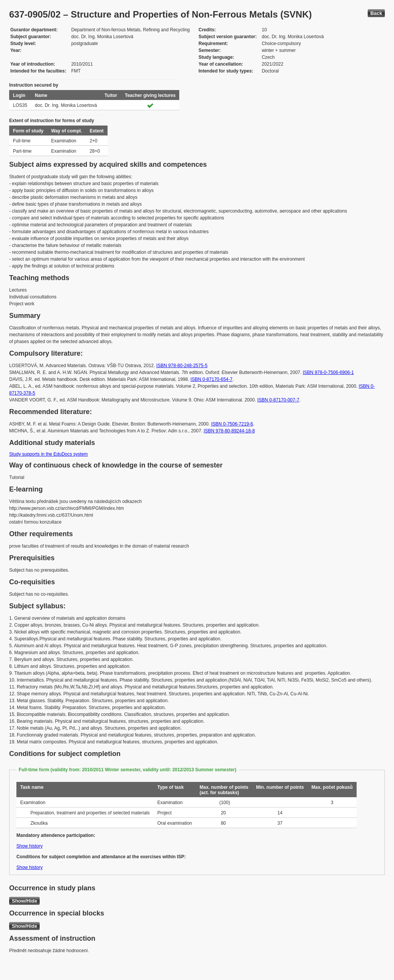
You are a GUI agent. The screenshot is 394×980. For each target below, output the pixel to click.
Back (376, 13)
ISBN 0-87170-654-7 (211, 379)
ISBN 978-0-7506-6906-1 (328, 372)
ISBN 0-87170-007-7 (278, 400)
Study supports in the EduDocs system (48, 454)
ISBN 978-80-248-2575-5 (182, 366)
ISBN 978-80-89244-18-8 (229, 431)
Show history (30, 846)
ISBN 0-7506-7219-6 (232, 424)
